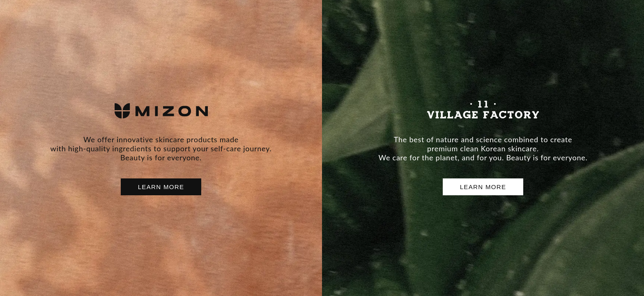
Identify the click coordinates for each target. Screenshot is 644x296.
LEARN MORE (161, 187)
